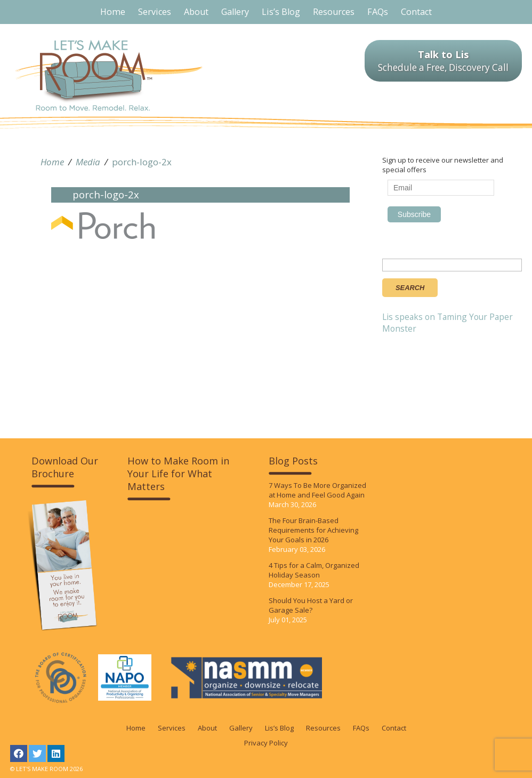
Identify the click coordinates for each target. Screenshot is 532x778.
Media (88, 162)
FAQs (361, 728)
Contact (394, 728)
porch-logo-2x (142, 162)
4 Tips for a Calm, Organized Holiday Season (314, 570)
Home (52, 162)
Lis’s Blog (279, 728)
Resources (323, 728)
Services (172, 728)
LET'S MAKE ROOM (109, 75)
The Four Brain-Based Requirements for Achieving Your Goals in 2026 (313, 530)
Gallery (241, 728)
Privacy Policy (266, 743)
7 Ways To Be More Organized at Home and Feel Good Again (317, 490)
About (207, 728)
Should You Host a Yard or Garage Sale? (311, 605)
